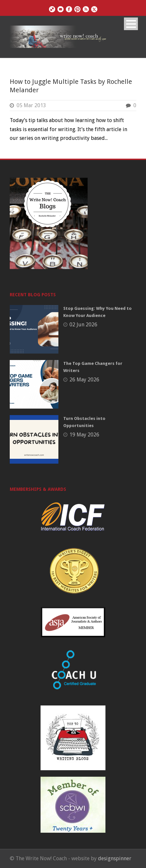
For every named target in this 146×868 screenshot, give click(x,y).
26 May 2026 (84, 380)
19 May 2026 (84, 435)
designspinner (115, 858)
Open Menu (131, 24)
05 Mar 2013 (31, 105)
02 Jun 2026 (83, 325)
